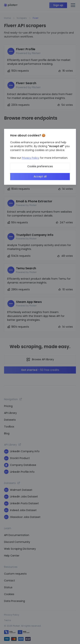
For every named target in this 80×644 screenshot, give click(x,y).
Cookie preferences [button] (40, 166)
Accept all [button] (40, 176)
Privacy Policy (30, 158)
